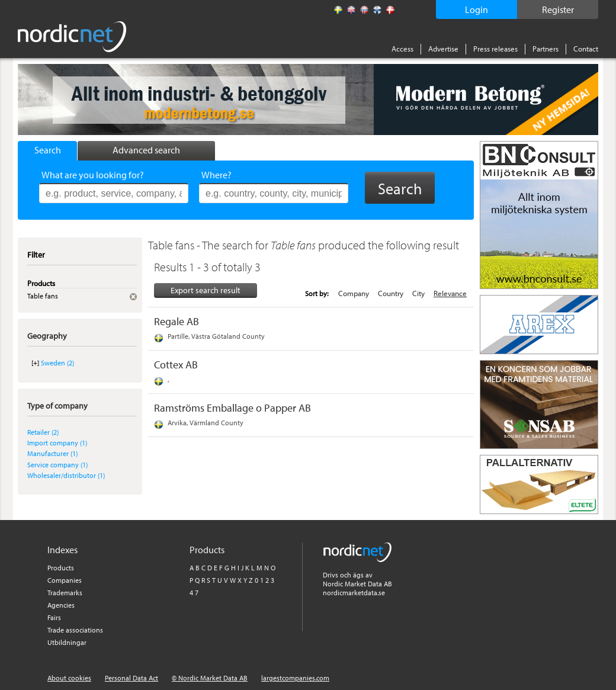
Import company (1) (57, 443)
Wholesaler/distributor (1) (66, 475)
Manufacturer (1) (52, 453)
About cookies (69, 678)
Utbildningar (67, 642)
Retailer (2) (43, 432)
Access (402, 49)
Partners (546, 49)
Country (391, 293)
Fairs (54, 617)
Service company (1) (57, 465)
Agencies (61, 605)
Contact (586, 49)
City (418, 293)
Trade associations (75, 630)
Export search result (206, 290)
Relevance (450, 293)
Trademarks (65, 593)
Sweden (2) (57, 363)
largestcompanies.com (295, 678)
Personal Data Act (131, 678)
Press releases (495, 49)
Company (354, 293)
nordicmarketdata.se (354, 593)
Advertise (443, 49)
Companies (65, 580)
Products (61, 568)
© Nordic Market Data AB (210, 678)
